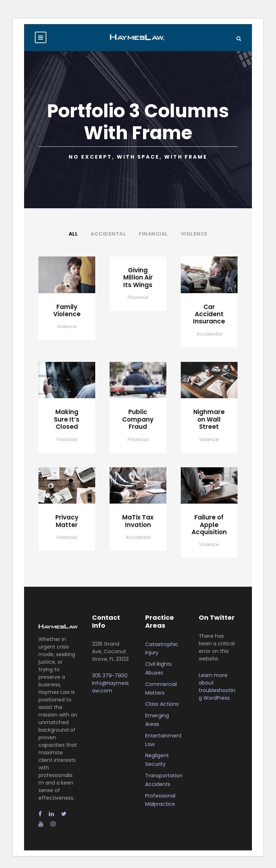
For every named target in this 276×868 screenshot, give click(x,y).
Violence (194, 234)
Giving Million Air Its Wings (138, 278)
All (73, 234)
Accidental (108, 234)
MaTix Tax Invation (138, 521)
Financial (153, 234)
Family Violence (67, 310)
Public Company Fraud (138, 419)
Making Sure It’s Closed (67, 419)
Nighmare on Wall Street (209, 419)
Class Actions (162, 704)
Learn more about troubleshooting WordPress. (217, 687)
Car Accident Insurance (209, 314)
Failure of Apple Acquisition (209, 525)
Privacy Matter (67, 521)
